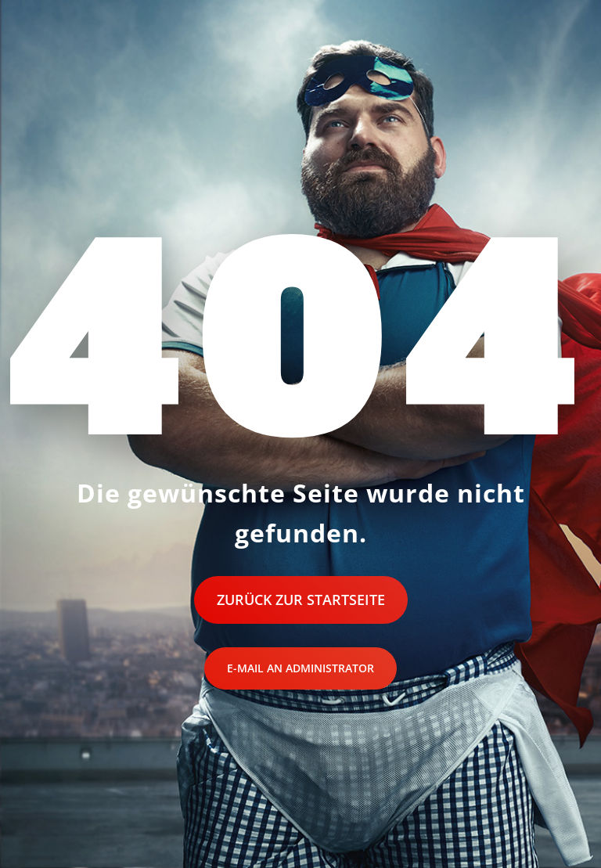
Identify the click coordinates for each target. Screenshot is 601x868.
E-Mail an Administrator (300, 668)
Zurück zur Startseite (301, 600)
